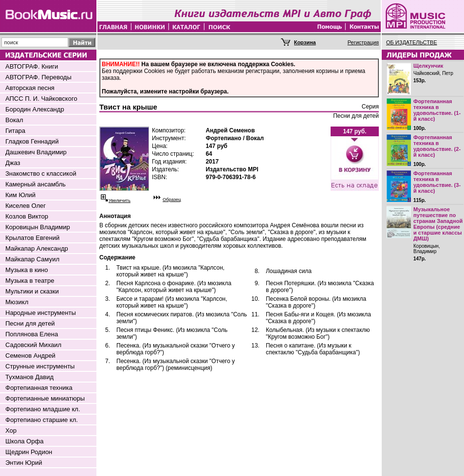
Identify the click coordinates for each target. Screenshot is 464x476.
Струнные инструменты (40, 366)
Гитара (15, 131)
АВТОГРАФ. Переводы (38, 77)
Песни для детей (30, 323)
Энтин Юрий (24, 463)
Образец (172, 200)
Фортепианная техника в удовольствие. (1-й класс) (437, 110)
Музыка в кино (27, 270)
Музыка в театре (30, 281)
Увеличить (120, 201)
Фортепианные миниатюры (45, 398)
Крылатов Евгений (32, 238)
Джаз (13, 163)
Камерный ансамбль (36, 184)
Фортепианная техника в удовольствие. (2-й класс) (437, 146)
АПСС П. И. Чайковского (41, 99)
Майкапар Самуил (32, 259)
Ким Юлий (20, 195)
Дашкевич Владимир (36, 152)
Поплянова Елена (32, 334)
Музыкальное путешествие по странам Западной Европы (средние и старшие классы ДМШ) (438, 224)
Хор (11, 430)
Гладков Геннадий (32, 141)
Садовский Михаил (33, 345)
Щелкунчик (428, 66)
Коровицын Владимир (38, 227)
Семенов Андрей (30, 356)
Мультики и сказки (32, 291)
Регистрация (363, 42)
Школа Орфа (24, 441)
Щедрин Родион (29, 452)
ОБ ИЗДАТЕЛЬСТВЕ (412, 42)
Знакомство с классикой (41, 174)
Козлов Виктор (27, 216)
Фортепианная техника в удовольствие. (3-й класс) (437, 182)
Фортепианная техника (39, 388)
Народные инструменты (41, 313)
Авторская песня (30, 88)
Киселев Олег (26, 206)
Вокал (14, 120)
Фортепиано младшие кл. (43, 409)
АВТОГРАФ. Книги (32, 66)
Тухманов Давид (29, 377)
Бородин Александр (35, 109)
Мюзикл (17, 302)
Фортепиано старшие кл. (42, 420)
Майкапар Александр (37, 248)
